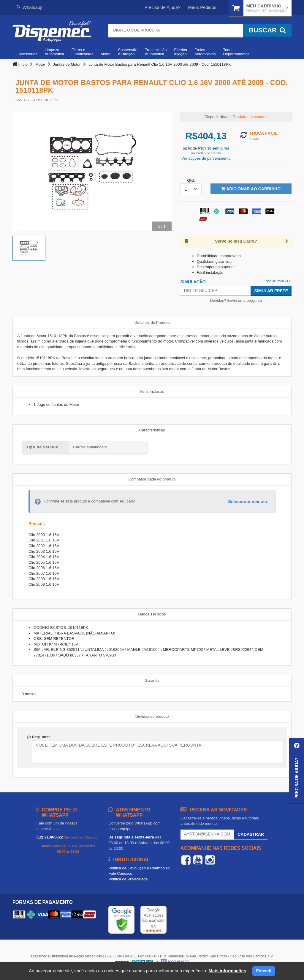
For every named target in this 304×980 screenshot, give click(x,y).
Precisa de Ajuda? (163, 7)
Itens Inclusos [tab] (152, 391)
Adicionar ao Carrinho (251, 189)
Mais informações (227, 971)
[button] (297, 771)
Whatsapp (29, 7)
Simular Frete (271, 291)
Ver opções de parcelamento (206, 158)
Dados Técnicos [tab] (152, 614)
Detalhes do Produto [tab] (152, 322)
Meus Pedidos (202, 7)
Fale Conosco (120, 873)
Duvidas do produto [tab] (152, 716)
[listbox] (191, 189)
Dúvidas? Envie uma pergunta (236, 300)
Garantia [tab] (152, 680)
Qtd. (191, 180)
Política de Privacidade (128, 879)
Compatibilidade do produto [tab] (152, 479)
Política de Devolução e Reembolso (139, 868)
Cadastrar (251, 834)
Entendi (264, 971)
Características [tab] (152, 430)
